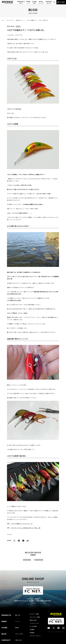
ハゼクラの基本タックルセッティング (22, 524)
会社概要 (32, 633)
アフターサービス (34, 627)
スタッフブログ (19, 629)
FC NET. (61, 2)
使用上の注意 (33, 624)
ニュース (17, 621)
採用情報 (32, 636)
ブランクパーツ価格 (35, 621)
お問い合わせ (19, 633)
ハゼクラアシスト (21, 445)
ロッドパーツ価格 (34, 617)
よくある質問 (33, 630)
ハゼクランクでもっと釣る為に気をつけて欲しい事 (26, 528)
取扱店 (17, 625)
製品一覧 (17, 617)
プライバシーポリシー (35, 639)
